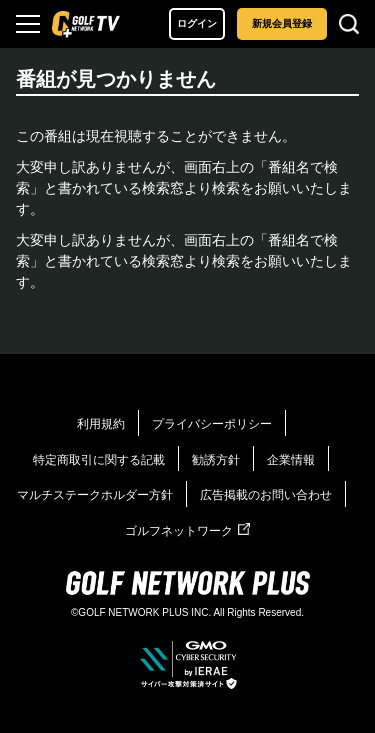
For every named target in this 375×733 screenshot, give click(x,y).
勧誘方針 (216, 460)
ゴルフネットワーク (187, 531)
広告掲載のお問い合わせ (266, 495)
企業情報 (291, 460)
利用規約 (101, 424)
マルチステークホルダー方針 (95, 495)
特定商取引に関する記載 (99, 460)
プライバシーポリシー (212, 424)
